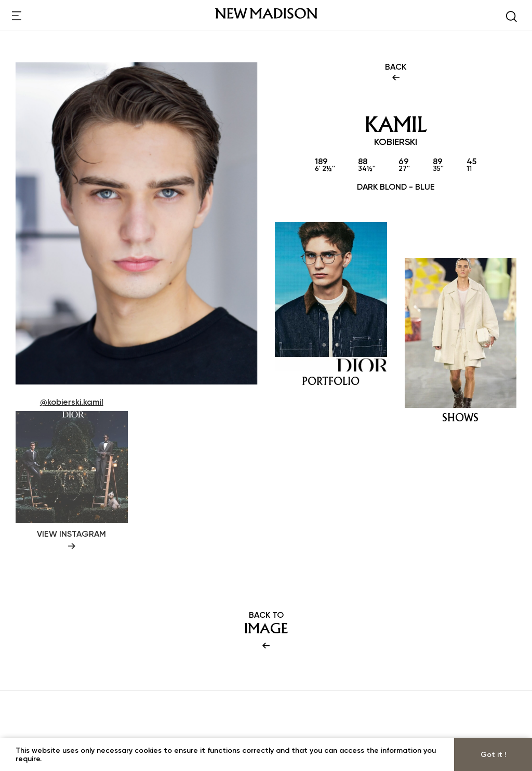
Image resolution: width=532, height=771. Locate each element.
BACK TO (266, 631)
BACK (396, 73)
